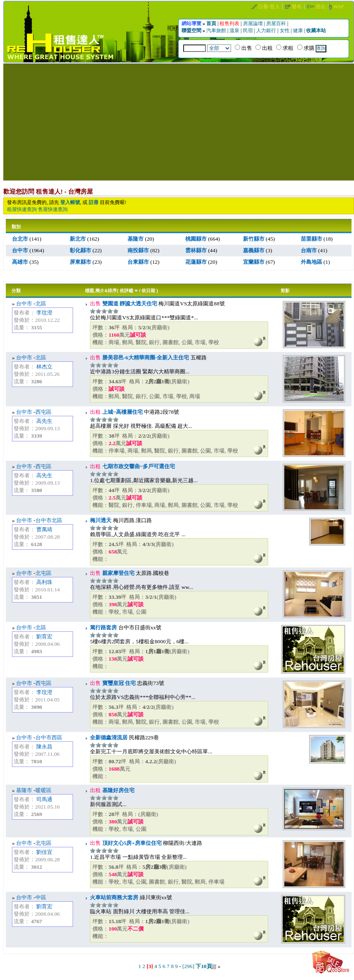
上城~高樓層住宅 (122, 412)
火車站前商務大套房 (114, 897)
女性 (285, 30)
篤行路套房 (103, 627)
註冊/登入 (269, 7)
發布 (297, 7)
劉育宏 (44, 637)
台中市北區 (49, 520)
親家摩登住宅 (117, 573)
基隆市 (24, 790)
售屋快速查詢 (53, 209)
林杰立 (44, 367)
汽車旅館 (217, 30)
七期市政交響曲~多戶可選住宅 (138, 466)
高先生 (44, 421)
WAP (339, 7)
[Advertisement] (179, 121)
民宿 (249, 30)
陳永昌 (44, 747)
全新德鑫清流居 (109, 737)
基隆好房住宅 (117, 790)
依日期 (148, 291)
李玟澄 (44, 313)
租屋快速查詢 (22, 209)
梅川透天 (101, 520)
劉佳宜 (44, 852)
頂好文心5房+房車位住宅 (131, 843)
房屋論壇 (254, 23)
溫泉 (235, 30)
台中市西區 (49, 737)
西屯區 (44, 412)
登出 (321, 7)
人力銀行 (267, 30)
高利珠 (44, 582)
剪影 (285, 291)
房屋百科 (277, 23)
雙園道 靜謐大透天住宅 (129, 304)
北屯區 (44, 573)
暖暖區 (44, 790)
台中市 (24, 304)
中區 (41, 897)
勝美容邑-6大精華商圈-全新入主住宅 (145, 358)
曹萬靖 (44, 529)
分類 (16, 291)
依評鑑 (126, 291)
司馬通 (44, 799)
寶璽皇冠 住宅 (118, 683)
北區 (41, 304)
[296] (188, 966)
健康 (299, 30)
